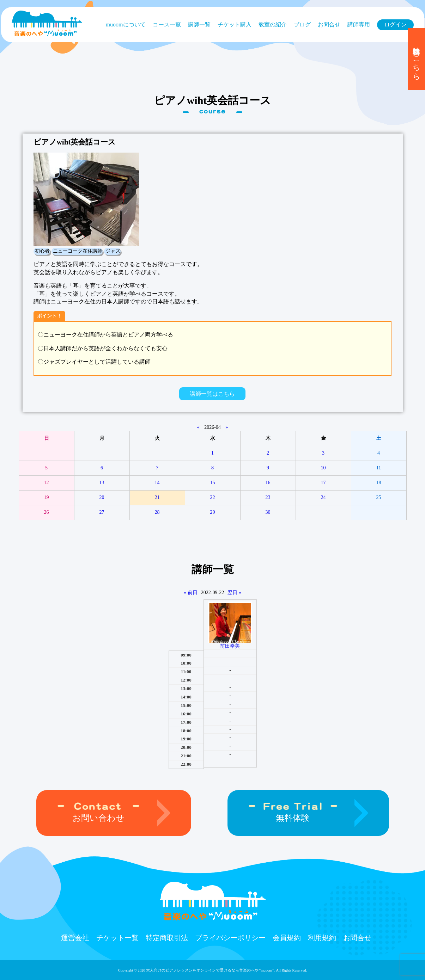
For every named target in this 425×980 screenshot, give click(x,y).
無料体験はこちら (417, 59)
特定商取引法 (167, 938)
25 (379, 497)
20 (102, 497)
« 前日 (191, 593)
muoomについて (126, 24)
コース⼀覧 (167, 24)
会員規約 (287, 938)
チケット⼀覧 (117, 938)
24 (323, 497)
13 (102, 483)
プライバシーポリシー (230, 938)
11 (379, 468)
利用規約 (322, 938)
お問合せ (329, 24)
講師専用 (359, 24)
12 (47, 483)
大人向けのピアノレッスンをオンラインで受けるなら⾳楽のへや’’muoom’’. (211, 970)
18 (379, 483)
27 (102, 512)
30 (268, 512)
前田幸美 (230, 646)
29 (213, 512)
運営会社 (75, 938)
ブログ (302, 24)
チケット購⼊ (235, 24)
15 (213, 483)
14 (157, 483)
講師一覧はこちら (212, 394)
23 (268, 497)
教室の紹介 (273, 24)
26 (47, 512)
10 (323, 468)
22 (213, 497)
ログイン (395, 24)
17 (323, 483)
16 (268, 483)
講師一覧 (199, 24)
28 (157, 512)
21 (157, 497)
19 (47, 497)
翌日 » (234, 593)
